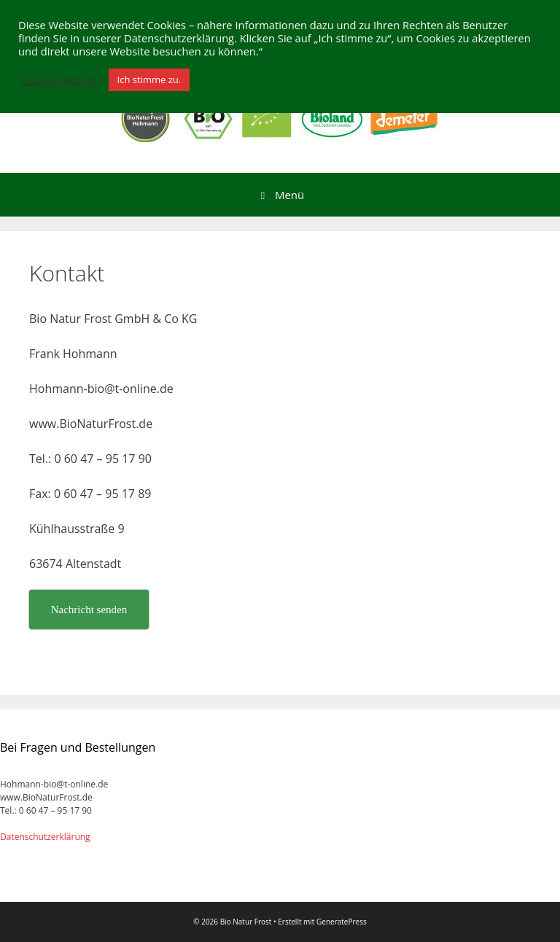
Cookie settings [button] (60, 80)
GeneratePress (342, 922)
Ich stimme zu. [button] (149, 79)
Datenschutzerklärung (45, 837)
